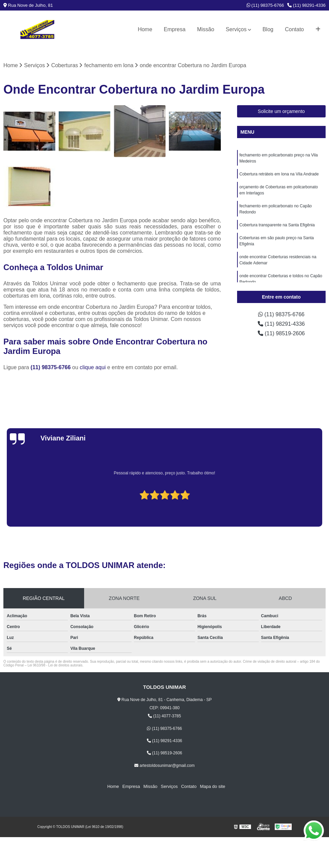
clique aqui (93, 367)
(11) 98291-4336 (306, 5)
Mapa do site (212, 786)
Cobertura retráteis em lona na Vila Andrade (279, 174)
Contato (294, 29)
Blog (268, 29)
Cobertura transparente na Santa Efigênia (277, 225)
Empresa (175, 29)
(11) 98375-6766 (265, 5)
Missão (206, 29)
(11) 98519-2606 (281, 333)
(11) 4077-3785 (164, 716)
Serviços (236, 29)
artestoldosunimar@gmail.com (164, 766)
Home (145, 29)
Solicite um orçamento (281, 111)
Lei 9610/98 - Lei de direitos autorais (55, 665)
